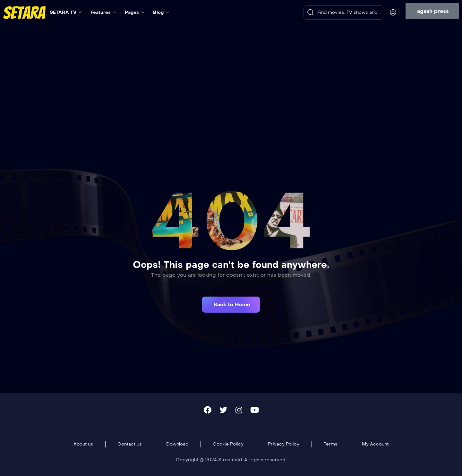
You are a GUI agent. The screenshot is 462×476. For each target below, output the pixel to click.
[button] (432, 11)
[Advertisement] (231, 73)
